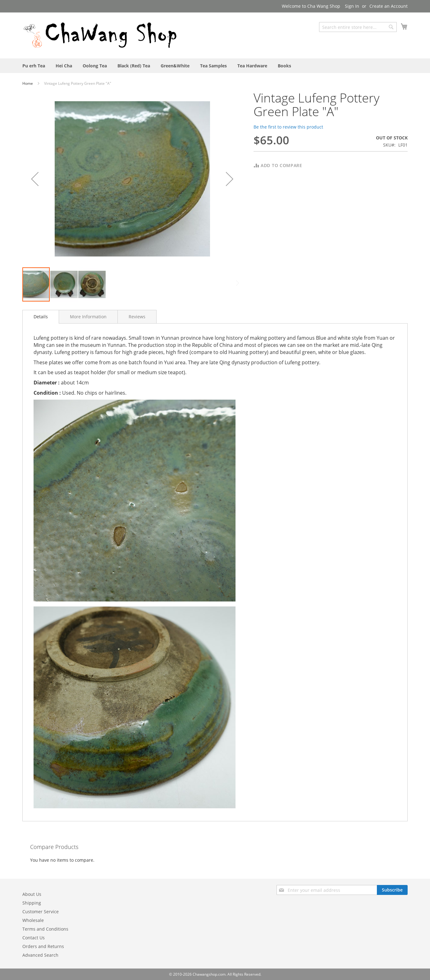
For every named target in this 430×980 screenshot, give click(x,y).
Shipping (32, 903)
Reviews (137, 317)
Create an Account (389, 6)
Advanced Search (40, 955)
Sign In (352, 6)
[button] (35, 179)
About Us (32, 894)
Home (28, 83)
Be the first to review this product (288, 127)
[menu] (215, 66)
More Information (88, 317)
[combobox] (358, 27)
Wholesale (33, 920)
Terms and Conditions (45, 929)
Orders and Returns (43, 946)
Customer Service (41, 912)
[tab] (41, 317)
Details (41, 317)
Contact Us (34, 938)
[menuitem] (34, 66)
